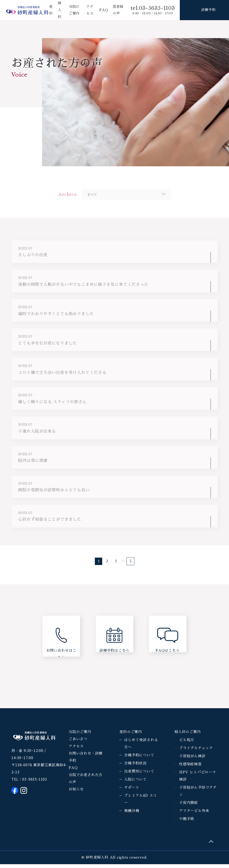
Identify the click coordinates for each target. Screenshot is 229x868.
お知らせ (76, 793)
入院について (135, 783)
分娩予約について (139, 759)
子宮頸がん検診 (192, 760)
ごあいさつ (78, 743)
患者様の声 (116, 10)
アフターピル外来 (194, 815)
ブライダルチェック (196, 752)
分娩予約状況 (135, 767)
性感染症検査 (190, 768)
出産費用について (139, 775)
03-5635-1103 (35, 783)
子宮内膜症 (189, 807)
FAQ (104, 10)
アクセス (76, 750)
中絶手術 (187, 823)
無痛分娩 (132, 815)
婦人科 (59, 10)
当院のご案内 (80, 736)
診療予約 (208, 10)
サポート (132, 791)
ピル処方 (187, 744)
